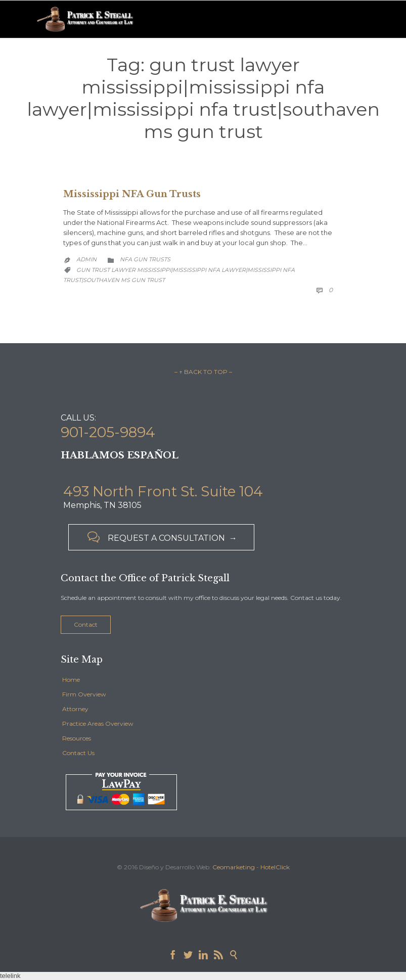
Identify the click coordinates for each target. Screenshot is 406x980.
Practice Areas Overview (98, 724)
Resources (77, 738)
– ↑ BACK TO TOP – (203, 372)
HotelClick (275, 867)
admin (86, 259)
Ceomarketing (234, 867)
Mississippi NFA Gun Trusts (132, 194)
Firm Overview (84, 694)
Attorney (75, 709)
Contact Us (78, 753)
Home (71, 680)
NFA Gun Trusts (145, 259)
